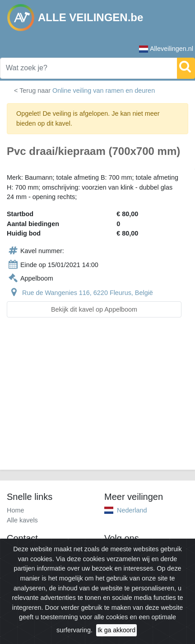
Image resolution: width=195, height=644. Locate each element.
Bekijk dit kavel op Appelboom (94, 309)
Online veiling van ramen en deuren (104, 91)
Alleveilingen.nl (166, 49)
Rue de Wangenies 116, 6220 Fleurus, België (88, 293)
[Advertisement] (97, 399)
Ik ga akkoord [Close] (116, 630)
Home (15, 510)
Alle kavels (22, 520)
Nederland (132, 510)
